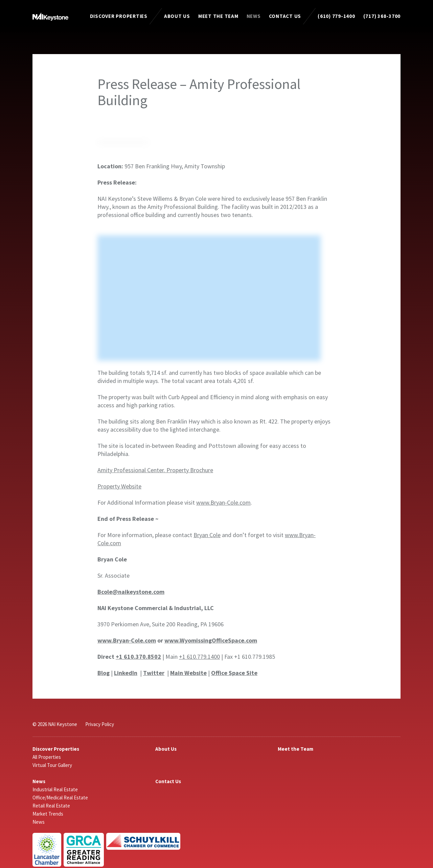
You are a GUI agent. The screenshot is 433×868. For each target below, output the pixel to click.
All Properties (47, 757)
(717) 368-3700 (382, 16)
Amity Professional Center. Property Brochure (155, 470)
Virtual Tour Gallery (52, 765)
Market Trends (48, 814)
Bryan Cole (207, 535)
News (254, 16)
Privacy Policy (100, 724)
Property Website (119, 486)
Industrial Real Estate (55, 789)
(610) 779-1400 (336, 16)
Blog (104, 673)
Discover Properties (119, 16)
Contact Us (285, 16)
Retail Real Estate (51, 806)
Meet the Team (218, 16)
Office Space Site (234, 673)
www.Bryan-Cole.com (223, 502)
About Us (177, 16)
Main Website (188, 673)
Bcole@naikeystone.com (131, 592)
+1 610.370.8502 (138, 657)
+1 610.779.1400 (199, 657)
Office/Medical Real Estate (60, 798)
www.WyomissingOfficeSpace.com (211, 640)
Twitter (154, 673)
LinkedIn (126, 673)
